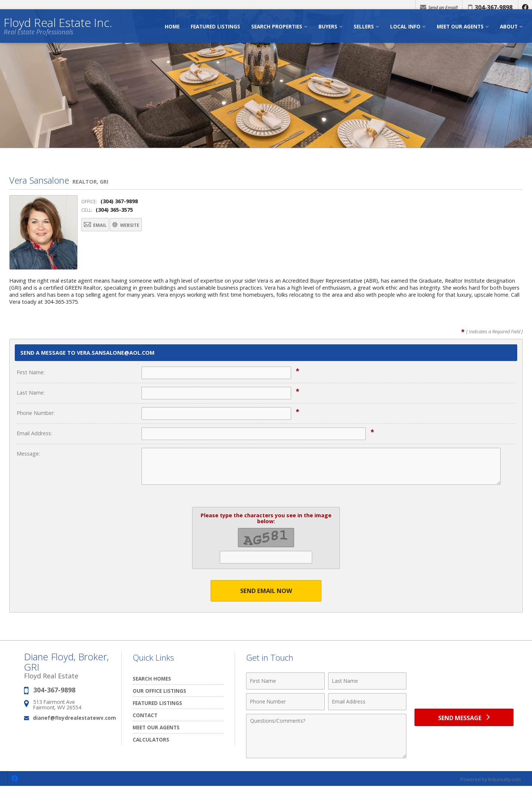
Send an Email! (437, 7)
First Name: (31, 372)
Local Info (405, 32)
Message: (28, 454)
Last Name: (31, 393)
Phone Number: (36, 413)
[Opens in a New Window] (525, 7)
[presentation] (464, 686)
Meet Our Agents (460, 32)
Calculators (151, 740)
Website (143, 226)
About (509, 32)
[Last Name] (367, 681)
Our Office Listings (159, 691)
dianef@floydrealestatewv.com (74, 718)
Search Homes (152, 679)
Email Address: (34, 433)
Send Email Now (266, 591)
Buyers (328, 32)
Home (172, 32)
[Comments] (326, 736)
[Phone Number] (285, 702)
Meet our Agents (156, 728)
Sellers (364, 32)
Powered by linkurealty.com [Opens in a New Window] (490, 780)
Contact (145, 716)
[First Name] (285, 681)
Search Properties (277, 32)
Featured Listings (215, 32)
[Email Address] (367, 702)
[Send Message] (464, 719)
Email (100, 226)
